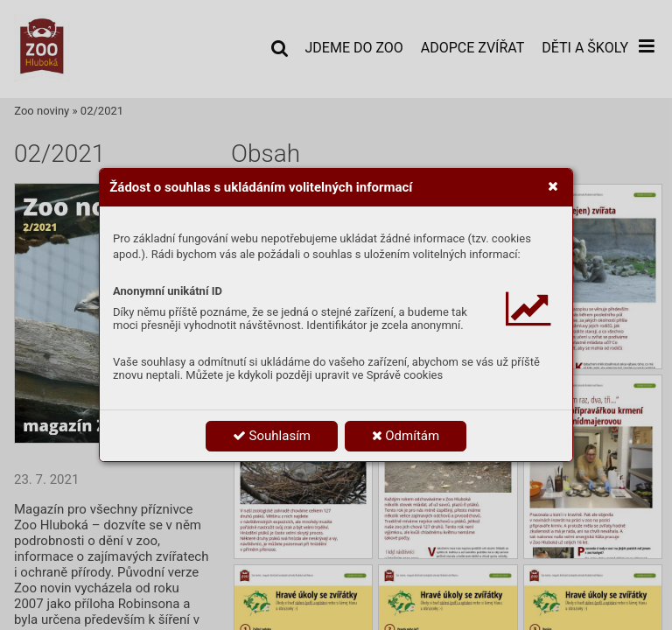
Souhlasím (272, 436)
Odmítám (406, 436)
